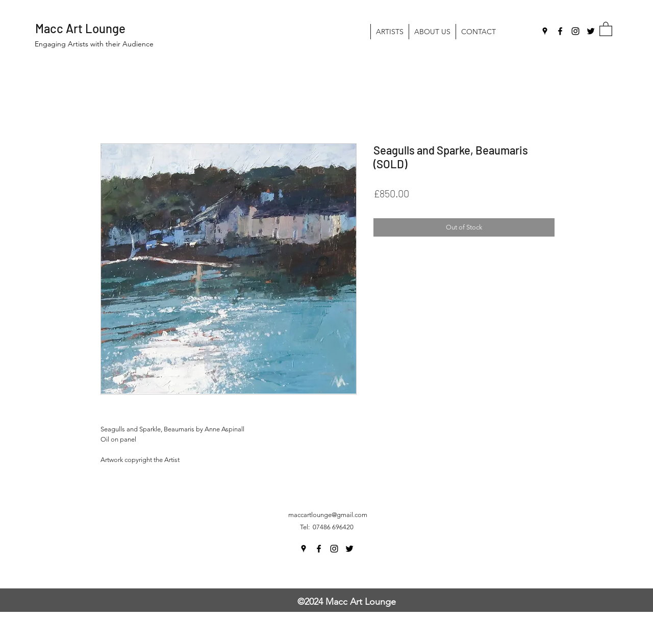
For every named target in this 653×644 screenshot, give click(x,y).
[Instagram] (575, 31)
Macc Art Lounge (80, 28)
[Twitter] (591, 31)
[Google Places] (545, 31)
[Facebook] (560, 31)
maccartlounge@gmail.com (328, 515)
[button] (606, 29)
